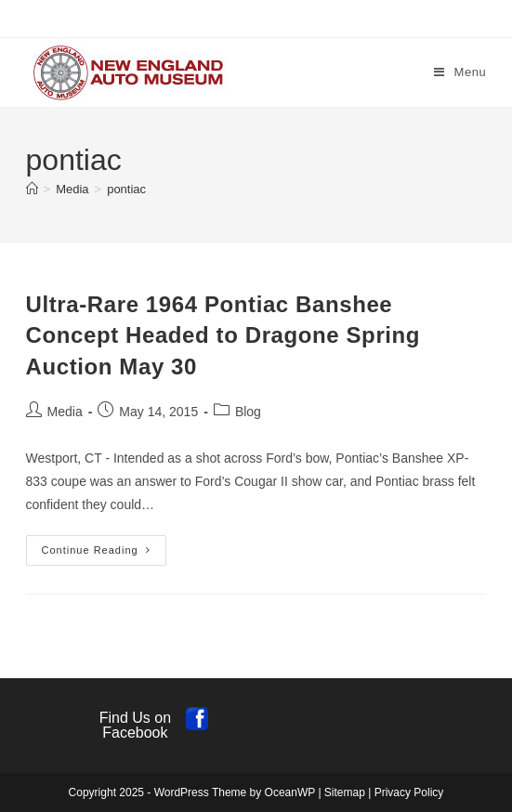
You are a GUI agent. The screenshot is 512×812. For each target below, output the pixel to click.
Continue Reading (104, 555)
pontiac (126, 189)
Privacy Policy (409, 792)
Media (65, 412)
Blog (248, 412)
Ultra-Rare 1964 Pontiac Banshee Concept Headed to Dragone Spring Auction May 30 (223, 335)
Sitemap (345, 792)
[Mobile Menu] (460, 72)
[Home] (32, 189)
